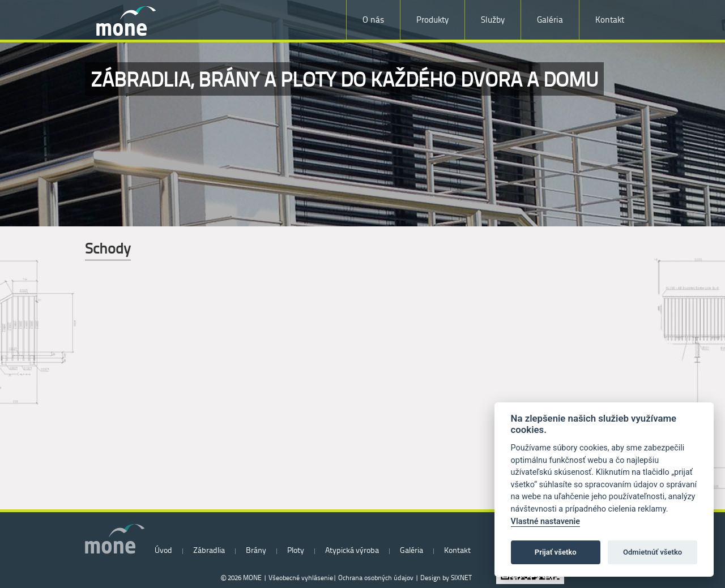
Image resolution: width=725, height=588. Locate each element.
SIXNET (461, 578)
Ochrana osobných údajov (376, 578)
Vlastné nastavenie (545, 522)
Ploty (296, 550)
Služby (493, 20)
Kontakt (610, 20)
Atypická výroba (352, 550)
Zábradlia (209, 550)
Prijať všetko (556, 552)
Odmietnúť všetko (652, 552)
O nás (373, 20)
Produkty (432, 20)
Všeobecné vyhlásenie (301, 578)
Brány (256, 550)
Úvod (163, 550)
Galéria (550, 20)
